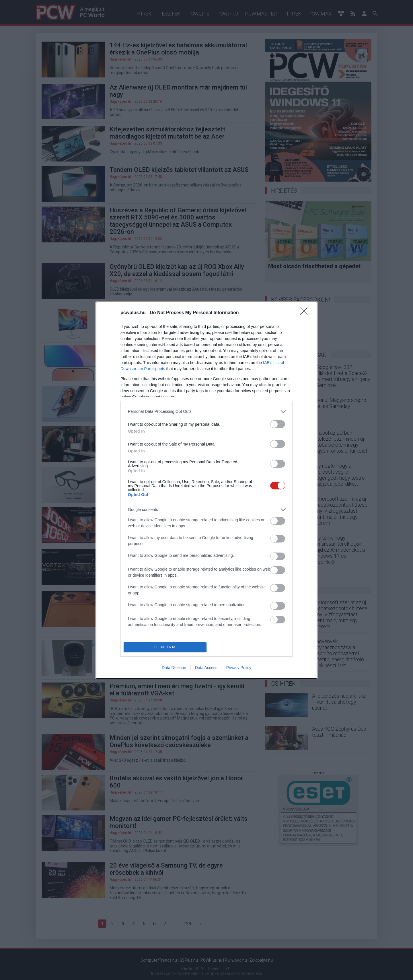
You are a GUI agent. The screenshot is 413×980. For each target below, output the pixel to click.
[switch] (278, 424)
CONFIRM (165, 647)
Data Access (206, 668)
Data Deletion (174, 668)
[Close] (306, 313)
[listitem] (206, 412)
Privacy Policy (239, 668)
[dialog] (206, 490)
